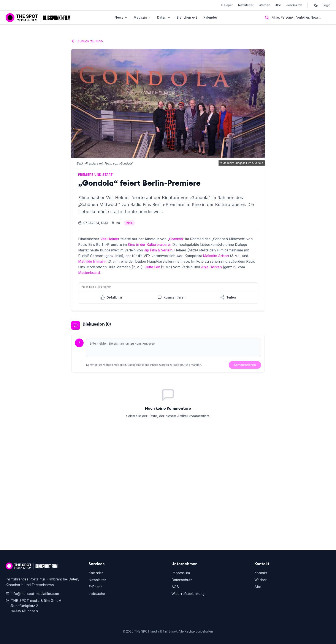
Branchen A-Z (187, 17)
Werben (264, 5)
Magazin (142, 17)
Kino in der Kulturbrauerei (149, 244)
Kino (129, 223)
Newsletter (246, 5)
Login (326, 5)
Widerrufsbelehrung (188, 594)
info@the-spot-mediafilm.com (32, 594)
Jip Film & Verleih (158, 250)
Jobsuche (97, 594)
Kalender (210, 17)
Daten (164, 17)
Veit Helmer (110, 239)
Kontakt (261, 573)
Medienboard (89, 273)
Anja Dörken (211, 267)
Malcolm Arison (216, 256)
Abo (278, 5)
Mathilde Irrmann (92, 261)
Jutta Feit (152, 267)
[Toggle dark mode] (316, 5)
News (121, 17)
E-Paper (227, 5)
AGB (175, 587)
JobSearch (294, 5)
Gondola (176, 239)
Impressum (181, 573)
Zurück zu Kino (87, 41)
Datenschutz (182, 580)
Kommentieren (245, 365)
